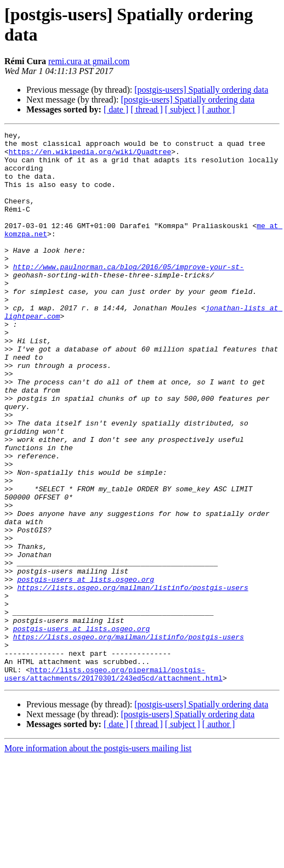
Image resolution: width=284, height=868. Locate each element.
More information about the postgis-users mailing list (98, 858)
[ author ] (219, 109)
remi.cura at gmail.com (89, 61)
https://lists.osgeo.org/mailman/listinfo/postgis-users (132, 679)
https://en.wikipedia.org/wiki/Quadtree (90, 156)
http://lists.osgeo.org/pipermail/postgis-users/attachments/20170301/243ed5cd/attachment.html (113, 783)
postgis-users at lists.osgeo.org (86, 670)
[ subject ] (183, 109)
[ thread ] (147, 109)
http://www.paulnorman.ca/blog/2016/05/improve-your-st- (129, 294)
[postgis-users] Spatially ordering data (201, 90)
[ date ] (116, 109)
